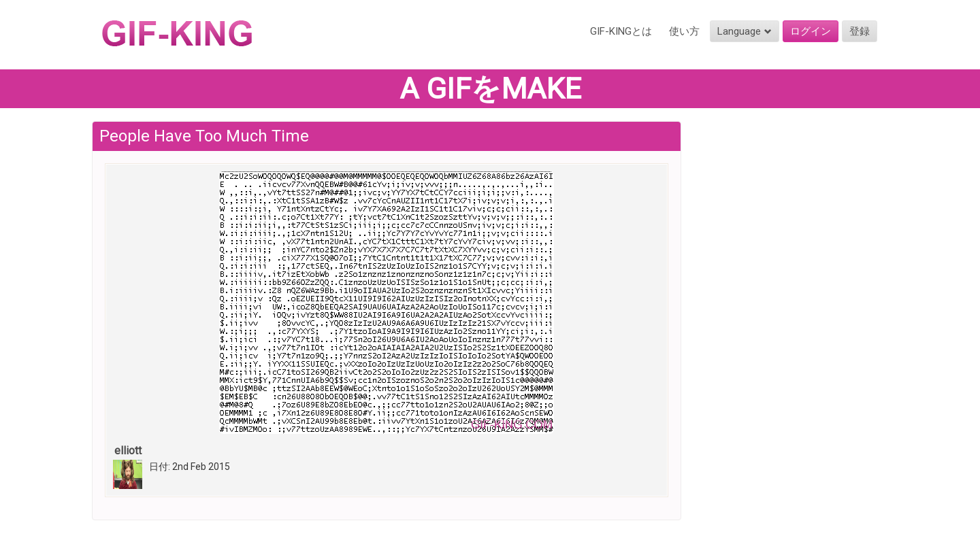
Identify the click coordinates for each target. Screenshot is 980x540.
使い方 (684, 31)
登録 (860, 31)
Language (745, 31)
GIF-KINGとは (621, 31)
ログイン (811, 31)
